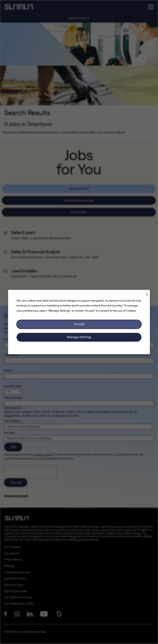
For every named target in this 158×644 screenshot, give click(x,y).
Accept (79, 324)
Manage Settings (79, 337)
